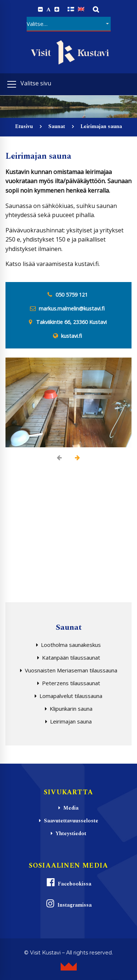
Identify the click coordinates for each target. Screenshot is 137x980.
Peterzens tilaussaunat (71, 683)
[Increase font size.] (57, 9)
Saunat (57, 126)
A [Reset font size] (49, 10)
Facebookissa (69, 883)
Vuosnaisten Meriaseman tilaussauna (71, 670)
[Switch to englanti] (81, 9)
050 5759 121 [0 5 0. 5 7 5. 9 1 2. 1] (72, 295)
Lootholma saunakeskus (71, 645)
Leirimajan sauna (71, 721)
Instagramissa (69, 904)
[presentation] (60, 458)
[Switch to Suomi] (71, 9)
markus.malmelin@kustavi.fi (72, 308)
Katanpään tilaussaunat (71, 657)
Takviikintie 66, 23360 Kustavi (71, 322)
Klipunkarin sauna (71, 709)
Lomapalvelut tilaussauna (71, 696)
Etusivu (24, 126)
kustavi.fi (71, 336)
